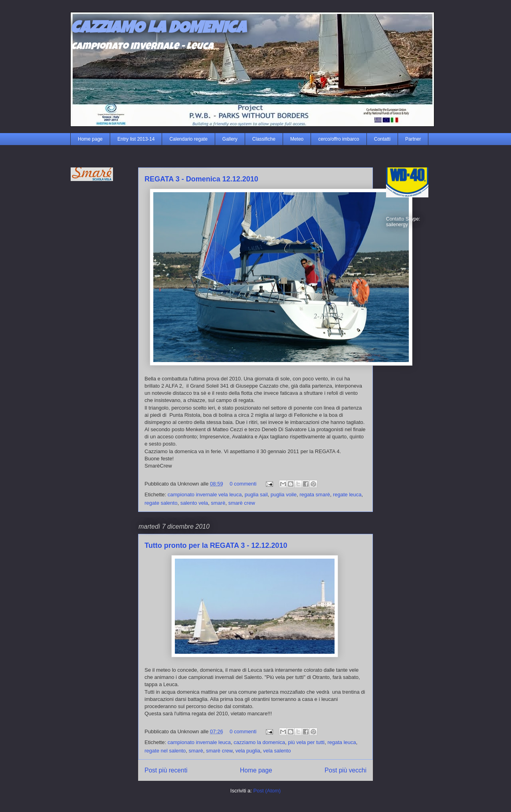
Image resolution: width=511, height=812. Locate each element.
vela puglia (248, 751)
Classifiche (264, 139)
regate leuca (347, 495)
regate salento (161, 503)
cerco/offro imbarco (339, 139)
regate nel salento (165, 751)
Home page (90, 139)
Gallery (230, 139)
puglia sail (256, 495)
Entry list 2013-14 (136, 139)
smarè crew (242, 503)
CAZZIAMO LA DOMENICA (158, 29)
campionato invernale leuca (199, 742)
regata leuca (342, 742)
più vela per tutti (306, 742)
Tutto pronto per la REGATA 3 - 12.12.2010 (216, 545)
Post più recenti (166, 770)
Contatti (382, 139)
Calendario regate (188, 139)
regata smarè (315, 495)
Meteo (297, 139)
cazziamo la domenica (259, 742)
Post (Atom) (267, 791)
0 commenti (243, 484)
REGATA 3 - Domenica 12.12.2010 (201, 179)
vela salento (277, 751)
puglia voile (284, 495)
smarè (218, 503)
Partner (413, 139)
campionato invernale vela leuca (205, 495)
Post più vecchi (346, 770)
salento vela (194, 503)
